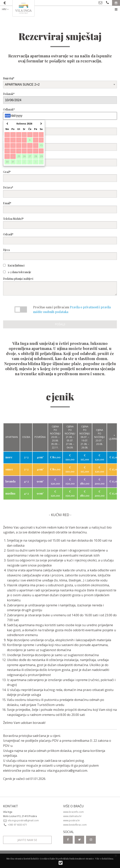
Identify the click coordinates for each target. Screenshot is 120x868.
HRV (6, 9)
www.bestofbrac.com (75, 825)
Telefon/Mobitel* (60, 223)
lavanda (10, 481)
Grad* (60, 176)
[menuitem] (8, 9)
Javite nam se (27, 840)
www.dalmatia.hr (72, 816)
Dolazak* (60, 98)
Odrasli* (60, 238)
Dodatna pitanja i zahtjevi (60, 286)
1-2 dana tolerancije (17, 272)
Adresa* (60, 145)
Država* (60, 192)
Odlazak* (60, 114)
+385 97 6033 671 (15, 825)
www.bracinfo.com (73, 812)
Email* (60, 207)
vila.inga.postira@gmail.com (67, 771)
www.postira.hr (72, 820)
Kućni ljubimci (14, 265)
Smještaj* (60, 82)
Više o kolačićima (104, 858)
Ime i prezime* (60, 129)
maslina (10, 493)
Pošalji (60, 324)
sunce (9, 469)
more (9, 457)
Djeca (60, 254)
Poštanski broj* (60, 160)
